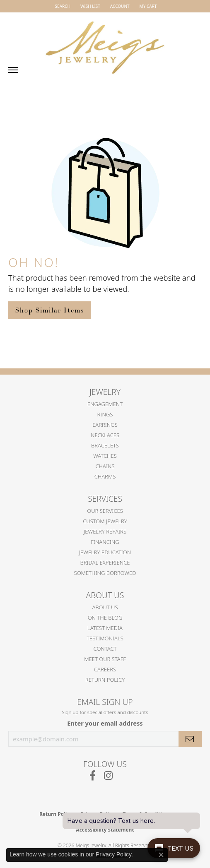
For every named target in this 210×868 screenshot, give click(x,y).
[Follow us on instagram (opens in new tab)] (108, 776)
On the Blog (105, 618)
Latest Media (105, 628)
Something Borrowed (105, 573)
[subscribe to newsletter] (190, 739)
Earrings (105, 425)
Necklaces (105, 435)
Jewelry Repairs (105, 531)
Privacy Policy (113, 854)
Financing (105, 542)
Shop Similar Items (50, 310)
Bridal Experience (105, 563)
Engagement (105, 404)
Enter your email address (105, 723)
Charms (105, 476)
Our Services (105, 511)
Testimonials (105, 638)
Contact (105, 649)
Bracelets (105, 445)
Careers (105, 669)
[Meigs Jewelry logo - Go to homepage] (105, 44)
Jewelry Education (105, 552)
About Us (105, 607)
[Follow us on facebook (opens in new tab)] (93, 776)
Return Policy (105, 680)
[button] (62, 6)
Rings (105, 414)
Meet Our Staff (105, 659)
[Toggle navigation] (13, 70)
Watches (105, 456)
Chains (105, 466)
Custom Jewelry (105, 521)
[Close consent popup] (161, 855)
